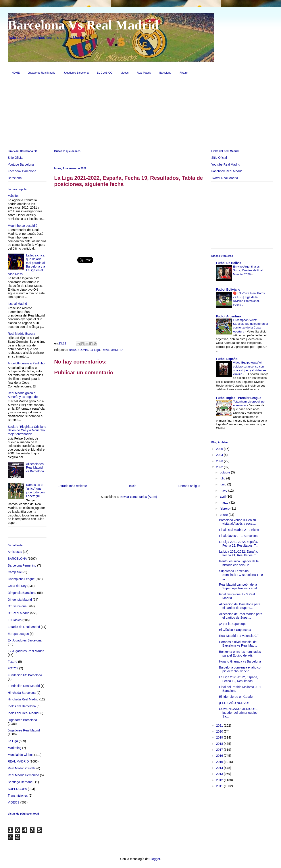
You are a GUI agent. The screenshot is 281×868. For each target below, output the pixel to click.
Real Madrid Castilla (22, 768)
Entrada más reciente (72, 486)
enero (224, 515)
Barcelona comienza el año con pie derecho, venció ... (241, 669)
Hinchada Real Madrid (23, 699)
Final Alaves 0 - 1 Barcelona (238, 536)
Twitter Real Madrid (225, 178)
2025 (220, 449)
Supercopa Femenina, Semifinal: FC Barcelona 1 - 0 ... (241, 575)
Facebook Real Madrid (227, 171)
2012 (220, 780)
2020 (220, 731)
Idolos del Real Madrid (23, 713)
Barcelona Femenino (22, 565)
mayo (224, 491)
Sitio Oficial (15, 158)
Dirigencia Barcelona (22, 593)
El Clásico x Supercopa (235, 630)
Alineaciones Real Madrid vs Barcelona (35, 468)
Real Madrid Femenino (23, 775)
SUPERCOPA (17, 789)
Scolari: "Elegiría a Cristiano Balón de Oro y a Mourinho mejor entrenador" (27, 430)
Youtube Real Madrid (226, 164)
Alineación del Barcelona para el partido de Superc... (240, 606)
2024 (220, 455)
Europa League (18, 634)
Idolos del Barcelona (22, 706)
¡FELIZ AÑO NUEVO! (234, 703)
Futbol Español (227, 359)
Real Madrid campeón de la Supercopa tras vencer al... (239, 586)
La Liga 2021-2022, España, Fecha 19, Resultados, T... (239, 679)
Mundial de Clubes (21, 755)
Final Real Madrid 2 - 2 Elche (239, 530)
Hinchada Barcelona (22, 693)
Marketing (14, 748)
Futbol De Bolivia (229, 263)
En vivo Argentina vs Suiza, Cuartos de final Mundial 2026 (248, 270)
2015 (220, 762)
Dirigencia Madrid (20, 600)
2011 (220, 786)
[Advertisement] (140, 114)
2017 (220, 750)
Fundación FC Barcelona (25, 675)
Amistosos (15, 552)
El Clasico (15, 620)
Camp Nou (15, 572)
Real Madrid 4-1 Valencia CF (239, 636)
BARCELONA (78, 350)
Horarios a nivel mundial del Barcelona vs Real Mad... (238, 644)
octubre (225, 472)
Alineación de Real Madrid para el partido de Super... (241, 616)
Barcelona (165, 73)
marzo (224, 502)
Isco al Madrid (17, 304)
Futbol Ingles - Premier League (239, 398)
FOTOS (13, 668)
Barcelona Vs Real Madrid (83, 25)
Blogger (155, 859)
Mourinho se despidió (22, 226)
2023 (220, 461)
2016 (220, 756)
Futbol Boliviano (228, 289)
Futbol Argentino (228, 316)
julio (223, 478)
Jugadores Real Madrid (42, 73)
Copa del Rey (17, 586)
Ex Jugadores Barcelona (25, 640)
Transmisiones (18, 796)
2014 (220, 768)
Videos (125, 73)
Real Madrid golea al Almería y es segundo (23, 395)
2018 (220, 744)
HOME (16, 73)
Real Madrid (144, 73)
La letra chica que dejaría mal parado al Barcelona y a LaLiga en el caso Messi (26, 265)
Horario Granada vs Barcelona (240, 661)
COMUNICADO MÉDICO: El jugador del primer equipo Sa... (239, 713)
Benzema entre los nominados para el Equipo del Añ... (240, 654)
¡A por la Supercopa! (233, 624)
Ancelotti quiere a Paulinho (26, 363)
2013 (220, 774)
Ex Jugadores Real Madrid (26, 651)
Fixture (184, 73)
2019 (220, 737)
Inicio (133, 486)
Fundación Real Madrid (24, 686)
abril (223, 497)
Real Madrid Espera (21, 334)
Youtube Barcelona (21, 164)
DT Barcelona (17, 606)
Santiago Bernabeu (21, 782)
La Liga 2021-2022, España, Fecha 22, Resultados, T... (239, 544)
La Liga (95, 350)
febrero (225, 508)
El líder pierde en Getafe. (236, 697)
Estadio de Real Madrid (24, 627)
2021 (220, 725)
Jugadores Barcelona (76, 73)
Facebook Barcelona (22, 171)
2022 (220, 467)
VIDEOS (14, 802)
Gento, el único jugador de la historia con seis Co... (239, 563)
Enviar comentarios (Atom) (139, 497)
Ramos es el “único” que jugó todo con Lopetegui (35, 490)
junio (223, 484)
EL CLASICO (105, 73)
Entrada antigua (189, 486)
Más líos (13, 196)
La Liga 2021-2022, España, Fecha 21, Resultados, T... (239, 553)
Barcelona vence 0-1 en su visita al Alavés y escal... (238, 522)
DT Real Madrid (19, 613)
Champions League (21, 579)
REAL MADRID (112, 350)
